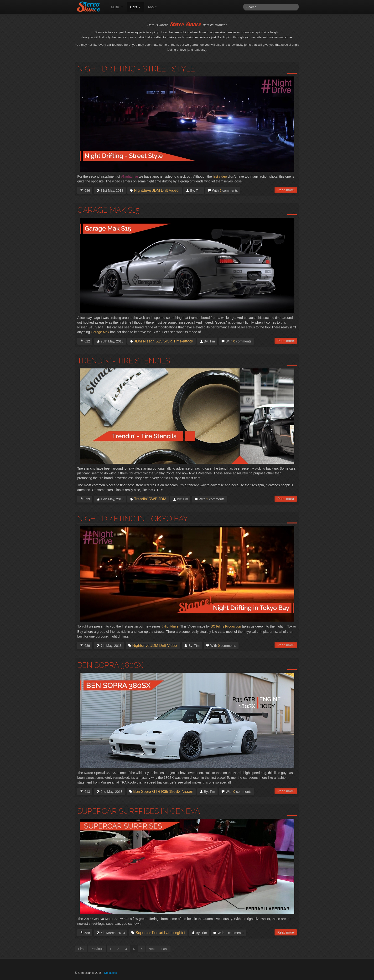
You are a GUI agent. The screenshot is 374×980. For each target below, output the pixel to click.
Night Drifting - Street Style (136, 69)
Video (174, 191)
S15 (159, 341)
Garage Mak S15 (108, 210)
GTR (156, 792)
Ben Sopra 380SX (110, 665)
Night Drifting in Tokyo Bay (133, 519)
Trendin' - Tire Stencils (124, 361)
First (81, 949)
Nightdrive (143, 191)
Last (164, 949)
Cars (135, 7)
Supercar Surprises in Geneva (139, 811)
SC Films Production (226, 626)
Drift (164, 191)
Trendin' (141, 499)
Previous (97, 949)
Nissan (149, 341)
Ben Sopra (142, 792)
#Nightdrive (170, 626)
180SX (175, 792)
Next (152, 949)
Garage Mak (100, 332)
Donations (110, 973)
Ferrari (158, 933)
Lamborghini (175, 933)
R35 (165, 792)
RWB (153, 499)
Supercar (143, 933)
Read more (286, 190)
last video (220, 176)
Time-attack (183, 341)
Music (117, 7)
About (152, 7)
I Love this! (82, 190)
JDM (156, 191)
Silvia (168, 341)
